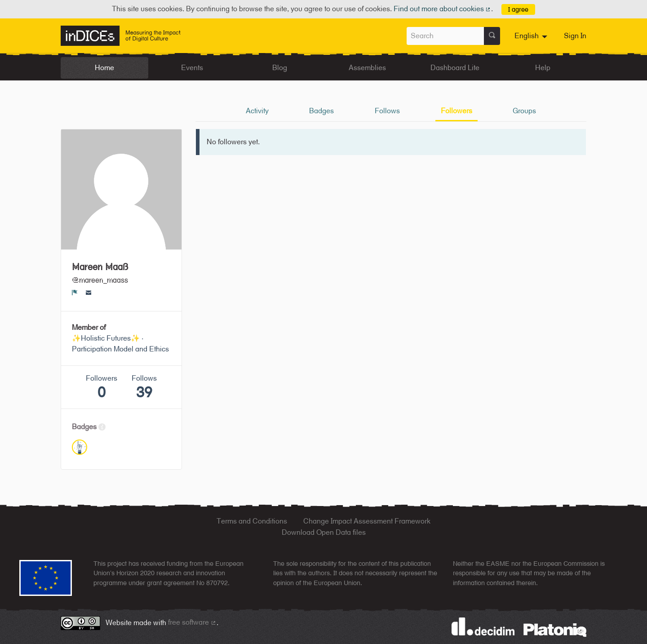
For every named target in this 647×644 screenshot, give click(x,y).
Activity (257, 111)
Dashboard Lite (455, 68)
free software (192, 622)
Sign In (575, 36)
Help (543, 68)
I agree (518, 9)
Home (104, 68)
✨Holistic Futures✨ (106, 338)
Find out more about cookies (443, 9)
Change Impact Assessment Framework (367, 521)
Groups (524, 111)
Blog (280, 68)
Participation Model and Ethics (120, 349)
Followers (456, 111)
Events (192, 68)
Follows (387, 111)
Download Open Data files (324, 532)
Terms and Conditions (252, 521)
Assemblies (367, 68)
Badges (321, 111)
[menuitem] (532, 36)
